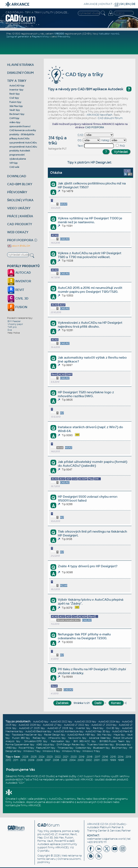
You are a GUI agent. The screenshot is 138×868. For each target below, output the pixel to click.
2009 (31, 760)
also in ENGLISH (19, 246)
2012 (8, 760)
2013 (128, 757)
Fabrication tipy (60, 741)
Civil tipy (14, 98)
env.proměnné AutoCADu (23, 147)
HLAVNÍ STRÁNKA (21, 65)
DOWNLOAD (17, 176)
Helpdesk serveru (54, 780)
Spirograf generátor (18, 37)
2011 (16, 760)
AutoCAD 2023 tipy (85, 722)
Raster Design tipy (55, 735)
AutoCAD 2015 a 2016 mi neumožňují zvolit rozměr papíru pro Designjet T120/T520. (90, 290)
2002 (89, 760)
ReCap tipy (39, 738)
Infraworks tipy (57, 738)
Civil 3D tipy (113, 728)
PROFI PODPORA (20, 240)
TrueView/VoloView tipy (100, 744)
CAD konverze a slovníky (23, 130)
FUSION (17, 307)
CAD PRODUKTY (20, 224)
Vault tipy (15, 110)
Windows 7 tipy (32, 751)
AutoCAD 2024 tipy (109, 722)
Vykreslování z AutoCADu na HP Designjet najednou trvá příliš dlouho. (90, 325)
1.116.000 (59, 34)
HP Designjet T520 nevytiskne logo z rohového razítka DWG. (86, 394)
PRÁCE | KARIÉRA (20, 216)
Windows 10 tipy (71, 751)
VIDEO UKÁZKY (19, 208)
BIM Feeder (14, 321)
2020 (74, 757)
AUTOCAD (19, 273)
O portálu (43, 851)
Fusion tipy (15, 102)
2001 (97, 760)
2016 (105, 757)
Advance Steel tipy (100, 738)
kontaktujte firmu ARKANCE (23, 805)
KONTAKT (106, 4)
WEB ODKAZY (18, 232)
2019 (82, 757)
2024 (42, 757)
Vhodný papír (15, 324)
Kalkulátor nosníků (109, 34)
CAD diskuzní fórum (110, 118)
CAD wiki (14, 167)
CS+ (21, 783)
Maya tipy (119, 735)
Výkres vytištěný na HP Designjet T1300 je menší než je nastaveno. (90, 220)
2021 (66, 757)
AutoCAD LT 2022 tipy (77, 725)
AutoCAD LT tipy (52, 725)
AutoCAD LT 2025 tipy (32, 728)
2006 (56, 760)
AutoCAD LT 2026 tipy (60, 728)
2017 (97, 757)
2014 (121, 757)
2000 (105, 760)
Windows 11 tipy (91, 751)
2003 (81, 760)
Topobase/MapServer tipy (27, 735)
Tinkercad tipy (65, 748)
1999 (113, 760)
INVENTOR (19, 281)
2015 (113, 757)
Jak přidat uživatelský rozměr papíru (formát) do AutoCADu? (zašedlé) (93, 464)
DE (133, 4)
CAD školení (105, 802)
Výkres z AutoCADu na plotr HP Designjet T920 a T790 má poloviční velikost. (90, 255)
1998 (121, 760)
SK (122, 4)
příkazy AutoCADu (19, 138)
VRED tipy (11, 748)
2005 (64, 760)
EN (128, 4)
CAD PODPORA (95, 127)
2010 (23, 760)
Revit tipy (15, 94)
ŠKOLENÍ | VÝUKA (20, 200)
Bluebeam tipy (102, 748)
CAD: (81, 135)
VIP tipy (13, 163)
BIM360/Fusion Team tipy (115, 741)
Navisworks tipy (77, 738)
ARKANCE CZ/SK (98, 824)
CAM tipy (14, 118)
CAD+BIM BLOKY (20, 184)
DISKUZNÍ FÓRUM (20, 73)
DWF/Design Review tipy (71, 744)
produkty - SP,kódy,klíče (22, 134)
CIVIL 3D (18, 298)
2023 (50, 757)
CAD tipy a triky (76, 74)
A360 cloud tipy (45, 744)
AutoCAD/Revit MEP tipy (81, 735)
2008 (40, 760)
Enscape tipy (124, 744)
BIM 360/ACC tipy (85, 741)
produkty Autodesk (20, 151)
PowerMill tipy (26, 748)
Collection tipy (83, 748)
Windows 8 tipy (51, 751)
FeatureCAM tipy (46, 748)
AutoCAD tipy (17, 86)
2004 (72, 760)
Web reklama (70, 856)
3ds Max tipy (16, 106)
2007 (48, 760)
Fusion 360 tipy (21, 738)
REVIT (16, 290)
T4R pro (12, 327)
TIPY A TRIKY (17, 81)
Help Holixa (14, 333)
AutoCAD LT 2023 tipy (104, 725)
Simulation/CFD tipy (36, 741)
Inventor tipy (16, 90)
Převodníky (64, 37)
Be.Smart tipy (17, 114)
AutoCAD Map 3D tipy (98, 731)
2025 (34, 757)
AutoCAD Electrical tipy (38, 731)
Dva (10, 330)
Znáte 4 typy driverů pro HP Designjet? (88, 566)
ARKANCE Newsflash (99, 115)
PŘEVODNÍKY (17, 192)
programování (17, 155)
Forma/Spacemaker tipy (20, 744)
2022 (58, 757)
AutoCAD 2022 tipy (61, 722)
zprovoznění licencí (20, 126)
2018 (90, 757)
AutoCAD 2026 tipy (30, 725)
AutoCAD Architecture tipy (68, 731)
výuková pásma (18, 159)
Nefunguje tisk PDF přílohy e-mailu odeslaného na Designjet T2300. (84, 636)
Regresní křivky (40, 37)
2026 (25, 757)
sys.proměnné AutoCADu (23, 143)
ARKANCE (91, 4)
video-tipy (15, 122)
